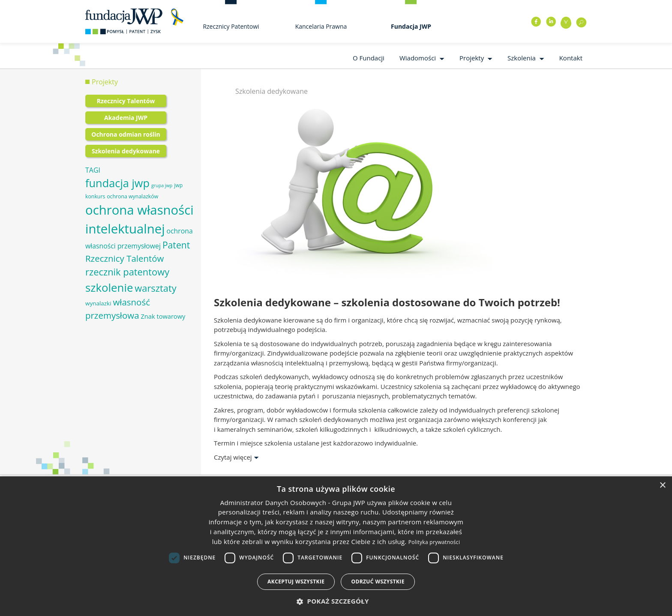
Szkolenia (522, 58)
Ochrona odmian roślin (126, 134)
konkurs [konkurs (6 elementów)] (95, 196)
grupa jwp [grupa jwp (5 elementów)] (162, 185)
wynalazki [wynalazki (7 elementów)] (98, 303)
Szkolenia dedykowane (126, 151)
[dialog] (336, 546)
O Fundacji (369, 58)
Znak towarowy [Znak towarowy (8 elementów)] (163, 316)
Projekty (472, 58)
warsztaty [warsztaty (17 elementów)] (155, 288)
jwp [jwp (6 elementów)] (178, 185)
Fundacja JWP (411, 26)
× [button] (662, 486)
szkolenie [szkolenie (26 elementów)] (109, 287)
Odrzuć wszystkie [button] (378, 582)
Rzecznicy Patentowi (231, 26)
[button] (336, 601)
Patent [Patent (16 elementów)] (176, 245)
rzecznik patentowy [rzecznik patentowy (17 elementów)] (127, 272)
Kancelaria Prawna (321, 26)
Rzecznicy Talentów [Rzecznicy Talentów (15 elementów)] (124, 258)
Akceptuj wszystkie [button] (296, 582)
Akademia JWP (126, 118)
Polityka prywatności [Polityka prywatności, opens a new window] (434, 542)
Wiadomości (418, 58)
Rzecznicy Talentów (126, 101)
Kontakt (571, 58)
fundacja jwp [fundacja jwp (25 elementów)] (117, 183)
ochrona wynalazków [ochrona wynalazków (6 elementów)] (132, 196)
